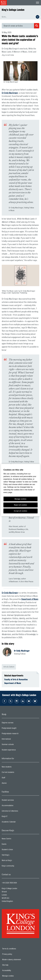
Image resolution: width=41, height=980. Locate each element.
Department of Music (30, 599)
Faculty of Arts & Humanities (16, 679)
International (15, 740)
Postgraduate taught (18, 729)
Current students (17, 773)
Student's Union (16, 850)
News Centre (15, 839)
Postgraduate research (19, 734)
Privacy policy (15, 954)
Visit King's (14, 856)
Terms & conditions (17, 949)
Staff (12, 778)
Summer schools (16, 745)
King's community (17, 866)
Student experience (17, 750)
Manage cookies (15, 976)
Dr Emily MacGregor (10, 93)
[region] (20, 490)
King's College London (13, 10)
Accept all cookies (20, 511)
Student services (16, 801)
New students (15, 767)
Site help (13, 965)
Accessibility (14, 970)
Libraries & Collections (19, 812)
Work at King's (16, 861)
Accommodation (16, 806)
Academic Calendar (17, 822)
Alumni (13, 784)
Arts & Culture (9, 667)
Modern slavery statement (19, 960)
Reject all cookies (20, 505)
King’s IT (13, 817)
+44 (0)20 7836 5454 (9, 883)
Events (13, 845)
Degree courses (16, 723)
